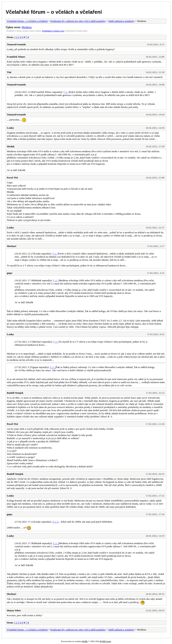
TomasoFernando (16, 44)
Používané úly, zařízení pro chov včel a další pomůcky (78, 21)
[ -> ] (67, 92)
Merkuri (12, 246)
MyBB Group (105, 641)
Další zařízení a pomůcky (121, 21)
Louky (10, 128)
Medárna (27, 27)
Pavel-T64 (12, 178)
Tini (9, 72)
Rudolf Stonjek (15, 393)
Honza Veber (14, 610)
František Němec (16, 57)
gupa (9, 273)
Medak (11, 146)
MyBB (85, 641)
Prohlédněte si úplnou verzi (53, 31)
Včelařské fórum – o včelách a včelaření (54, 12)
